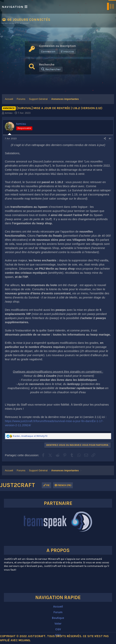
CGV (58, 629)
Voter (58, 624)
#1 (110, 139)
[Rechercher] (51, 69)
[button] (58, 7)
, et (30, 436)
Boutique (58, 618)
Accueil (58, 607)
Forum (58, 612)
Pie (46, 485)
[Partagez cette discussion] (105, 139)
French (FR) (63, 485)
